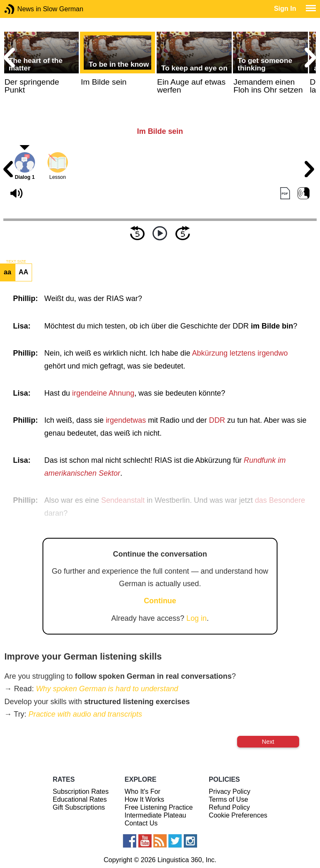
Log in (196, 618)
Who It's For (142, 791)
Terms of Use (228, 799)
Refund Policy (229, 807)
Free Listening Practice (159, 807)
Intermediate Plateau (155, 815)
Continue (160, 601)
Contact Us (141, 823)
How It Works (144, 799)
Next (268, 742)
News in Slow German (22, 9)
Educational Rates (80, 799)
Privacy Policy (230, 791)
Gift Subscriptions (79, 807)
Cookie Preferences (238, 815)
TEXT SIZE (16, 261)
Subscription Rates (80, 791)
